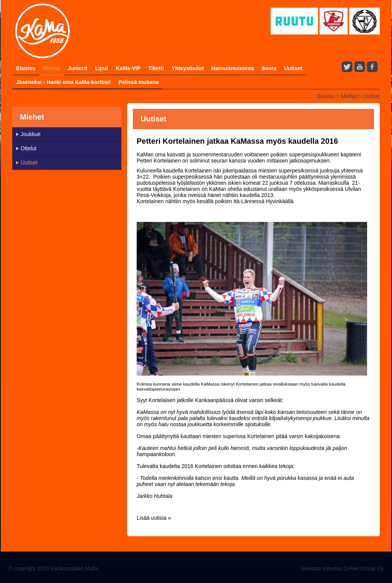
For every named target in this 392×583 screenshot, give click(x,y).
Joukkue (31, 134)
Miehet (52, 68)
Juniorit (78, 68)
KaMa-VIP (128, 68)
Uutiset (293, 68)
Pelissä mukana (138, 82)
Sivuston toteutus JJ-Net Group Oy (342, 568)
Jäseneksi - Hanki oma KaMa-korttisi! (63, 82)
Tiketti (156, 68)
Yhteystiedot (188, 68)
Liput (101, 68)
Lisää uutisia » (154, 518)
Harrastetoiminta (233, 68)
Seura (269, 68)
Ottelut (29, 148)
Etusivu (26, 68)
